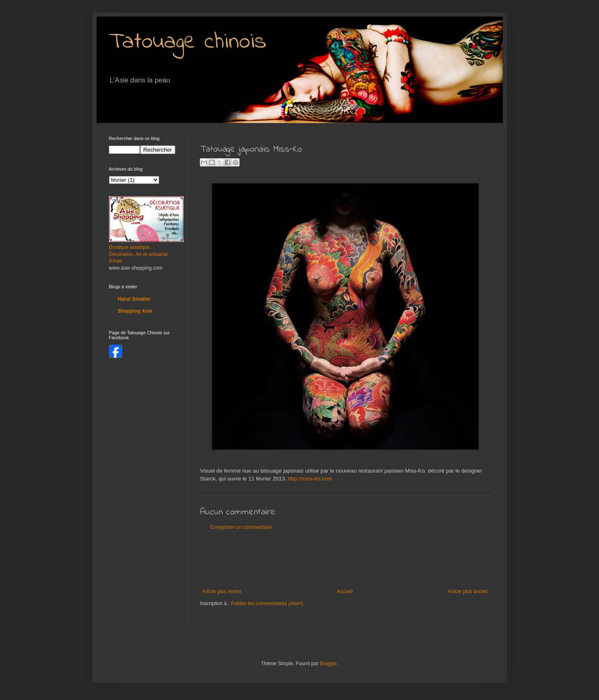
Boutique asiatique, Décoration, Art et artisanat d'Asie (138, 254)
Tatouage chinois (188, 42)
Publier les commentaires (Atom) (267, 603)
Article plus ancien (468, 591)
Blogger (329, 664)
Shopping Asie (135, 311)
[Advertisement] (351, 560)
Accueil (345, 591)
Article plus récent (222, 591)
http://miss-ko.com (310, 479)
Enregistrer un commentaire (241, 527)
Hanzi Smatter (134, 299)
